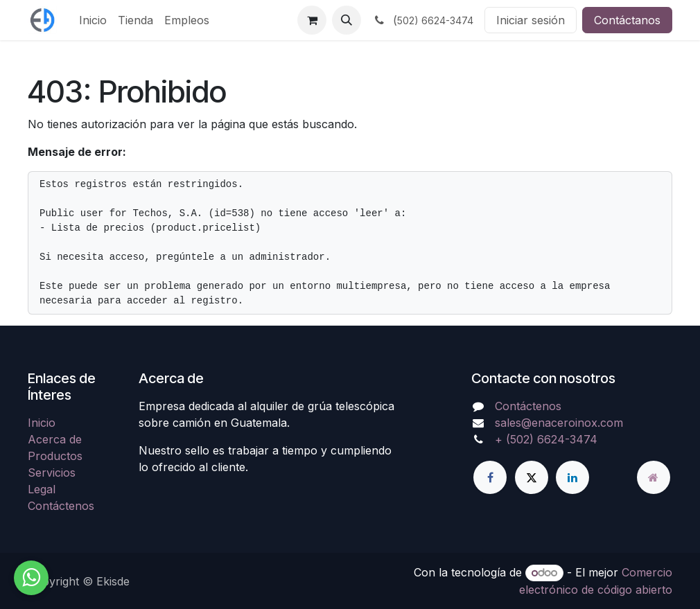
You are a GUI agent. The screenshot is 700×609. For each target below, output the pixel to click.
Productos (55, 456)
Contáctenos (61, 506)
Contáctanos (627, 20)
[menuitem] (93, 20)
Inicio (42, 423)
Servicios (52, 473)
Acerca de (55, 439)
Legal (42, 489)
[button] (347, 20)
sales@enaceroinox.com (559, 423)
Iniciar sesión (531, 20)
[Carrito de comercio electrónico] (312, 20)
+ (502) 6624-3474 (546, 439)
